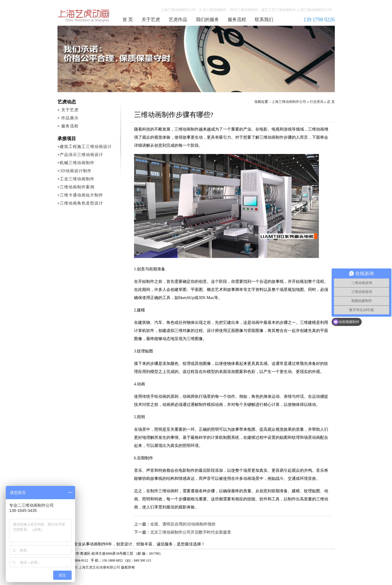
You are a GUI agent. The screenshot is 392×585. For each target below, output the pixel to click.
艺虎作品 (178, 19)
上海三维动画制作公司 (84, 16)
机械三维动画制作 (77, 163)
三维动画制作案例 (77, 187)
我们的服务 (207, 19)
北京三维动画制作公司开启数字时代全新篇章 (191, 532)
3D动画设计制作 (76, 171)
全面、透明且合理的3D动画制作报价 (183, 524)
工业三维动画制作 (77, 179)
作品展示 (70, 118)
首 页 (128, 19)
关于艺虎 (151, 19)
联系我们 (264, 19)
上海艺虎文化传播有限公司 (99, 567)
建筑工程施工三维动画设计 (86, 147)
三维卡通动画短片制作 (81, 195)
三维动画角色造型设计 (81, 203)
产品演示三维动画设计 (81, 155)
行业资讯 (317, 102)
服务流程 (237, 19)
